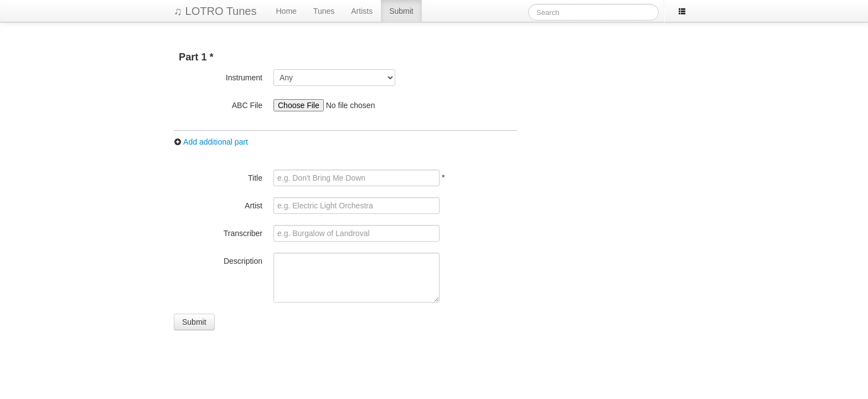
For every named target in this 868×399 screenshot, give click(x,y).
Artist (254, 206)
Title (255, 178)
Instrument (244, 78)
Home (286, 11)
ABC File (247, 105)
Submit (401, 11)
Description (243, 261)
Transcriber (243, 233)
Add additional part (211, 142)
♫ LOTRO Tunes (215, 11)
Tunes (324, 11)
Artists (362, 11)
